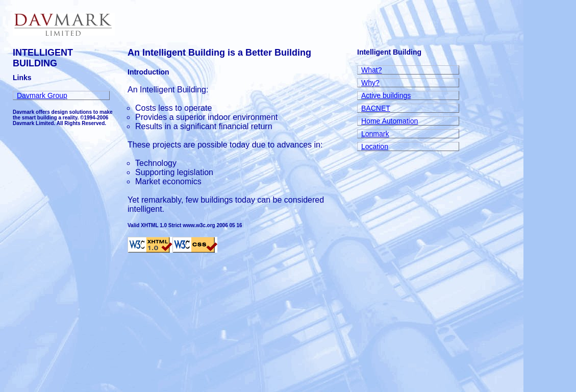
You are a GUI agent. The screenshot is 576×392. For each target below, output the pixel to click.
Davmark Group (42, 95)
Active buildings (386, 95)
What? (371, 70)
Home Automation (390, 121)
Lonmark (375, 134)
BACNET (376, 108)
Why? (370, 83)
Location (375, 146)
